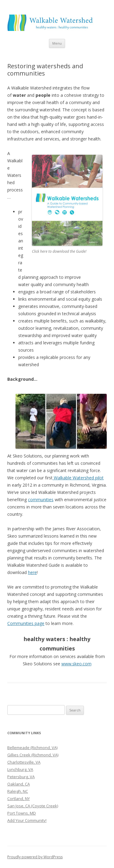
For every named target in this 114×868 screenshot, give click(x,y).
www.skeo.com (76, 664)
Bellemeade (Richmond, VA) (32, 748)
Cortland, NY (19, 799)
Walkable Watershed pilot (78, 478)
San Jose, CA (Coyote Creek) (33, 806)
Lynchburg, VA (20, 769)
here (32, 572)
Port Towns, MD (22, 813)
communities (41, 500)
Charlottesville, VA (24, 762)
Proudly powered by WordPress (35, 857)
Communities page (26, 623)
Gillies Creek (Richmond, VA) (33, 755)
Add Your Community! (27, 820)
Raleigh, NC (18, 791)
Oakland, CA (19, 784)
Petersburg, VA (21, 777)
